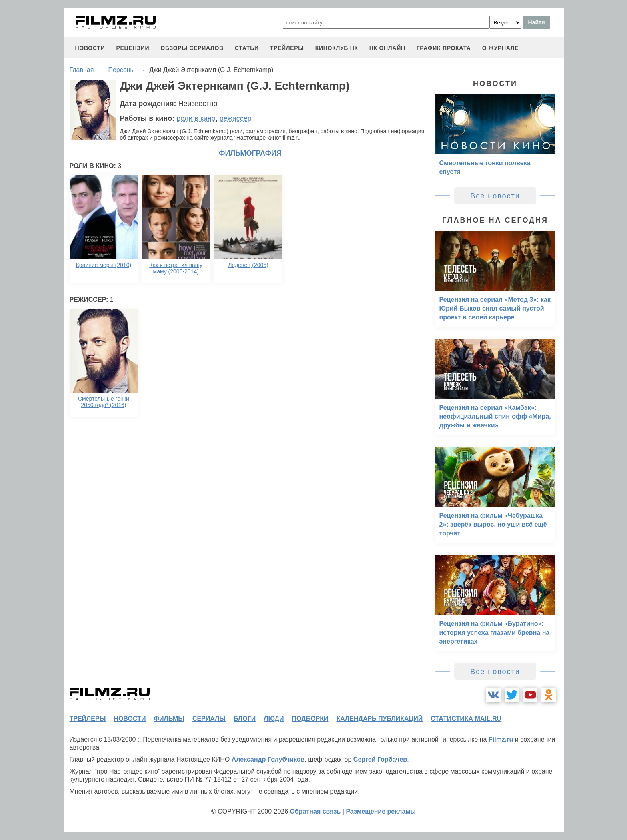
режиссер (236, 118)
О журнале (501, 48)
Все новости (495, 196)
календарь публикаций (380, 719)
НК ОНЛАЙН (387, 48)
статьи (247, 48)
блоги (245, 719)
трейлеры (287, 48)
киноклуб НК (337, 48)
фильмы (169, 719)
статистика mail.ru (466, 719)
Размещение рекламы (381, 811)
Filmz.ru (501, 739)
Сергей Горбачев (380, 759)
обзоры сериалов (192, 48)
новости (90, 48)
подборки (310, 719)
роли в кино (196, 118)
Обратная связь (316, 811)
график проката (444, 48)
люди (274, 719)
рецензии (133, 48)
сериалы (209, 719)
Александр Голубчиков (268, 759)
